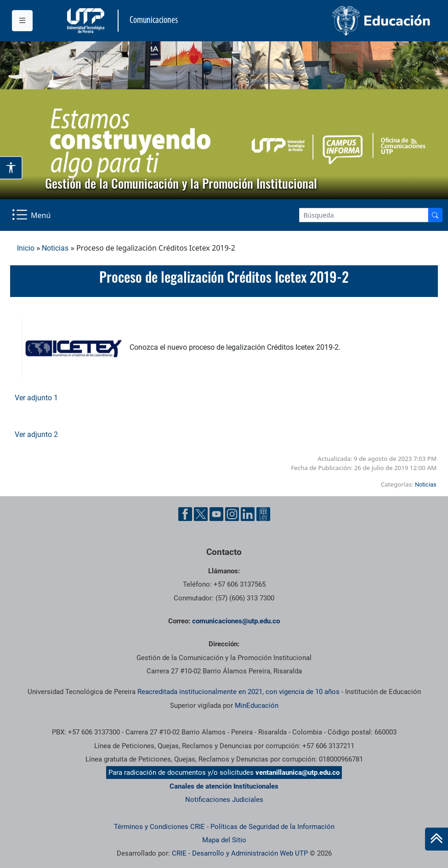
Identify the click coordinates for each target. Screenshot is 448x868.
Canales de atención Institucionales (224, 786)
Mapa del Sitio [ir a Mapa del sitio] (224, 840)
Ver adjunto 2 (36, 434)
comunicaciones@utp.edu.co (236, 621)
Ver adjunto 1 (36, 398)
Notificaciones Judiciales (224, 800)
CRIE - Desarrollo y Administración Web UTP (240, 853)
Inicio (26, 248)
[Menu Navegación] (32, 215)
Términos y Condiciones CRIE (159, 827)
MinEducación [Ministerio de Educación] (257, 706)
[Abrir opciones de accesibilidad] (11, 168)
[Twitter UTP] (201, 514)
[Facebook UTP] (185, 514)
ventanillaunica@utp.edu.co (298, 773)
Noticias (55, 248)
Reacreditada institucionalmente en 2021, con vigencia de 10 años (238, 692)
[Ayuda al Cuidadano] (263, 514)
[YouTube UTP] (216, 514)
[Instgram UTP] (232, 514)
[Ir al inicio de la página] (437, 839)
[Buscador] (435, 215)
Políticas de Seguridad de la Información (272, 827)
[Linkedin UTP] (248, 514)
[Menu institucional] (22, 21)
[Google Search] (364, 215)
